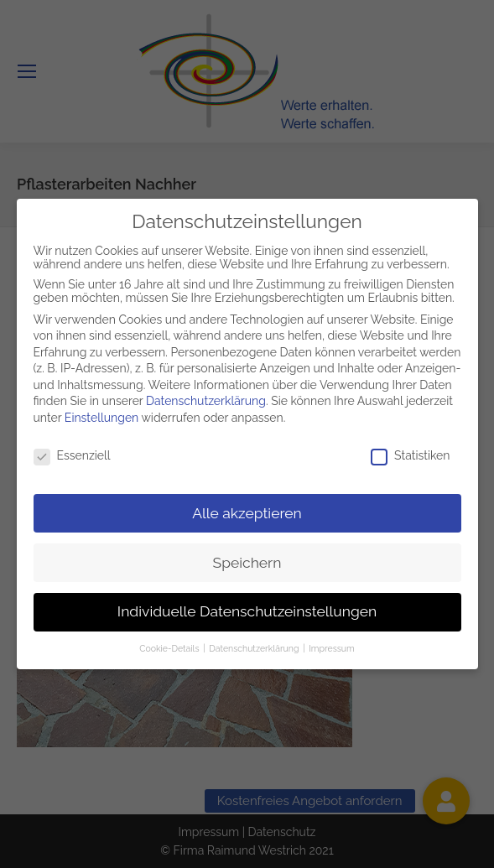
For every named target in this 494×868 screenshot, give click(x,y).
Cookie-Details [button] (170, 645)
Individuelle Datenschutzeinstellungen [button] (247, 608)
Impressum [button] (331, 645)
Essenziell (72, 452)
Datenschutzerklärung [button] (255, 645)
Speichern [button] (247, 559)
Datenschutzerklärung (206, 398)
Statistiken (410, 452)
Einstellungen (101, 414)
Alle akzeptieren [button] (247, 509)
